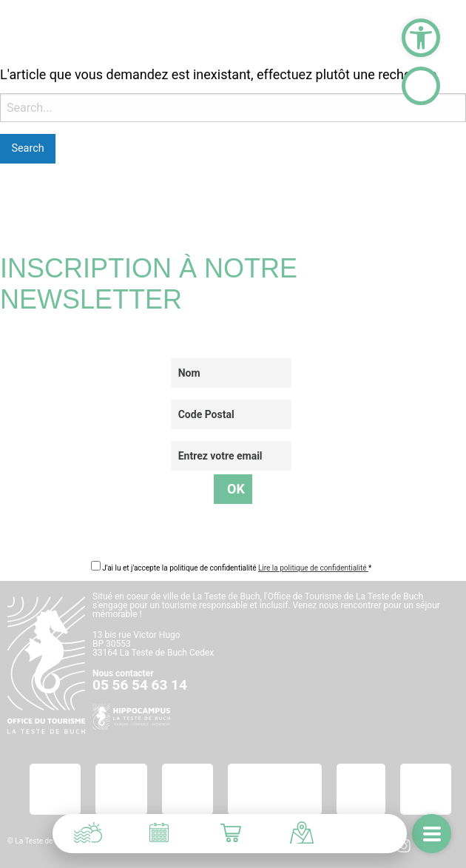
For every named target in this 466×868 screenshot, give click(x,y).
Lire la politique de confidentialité (313, 568)
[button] (421, 38)
